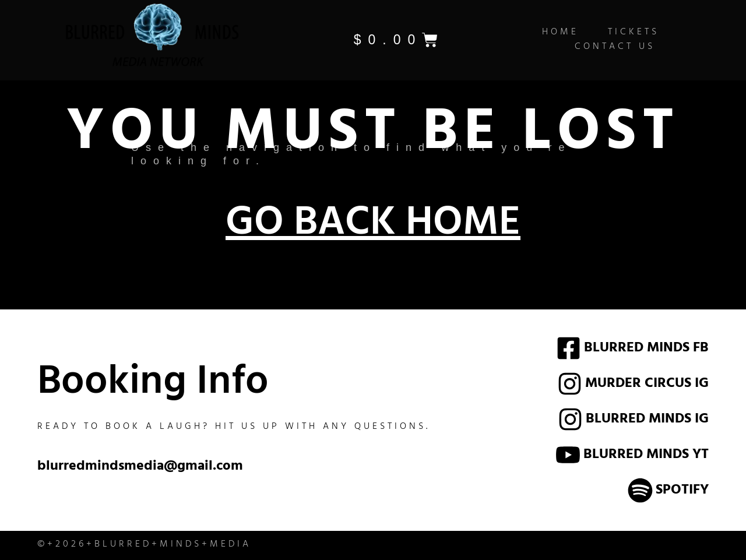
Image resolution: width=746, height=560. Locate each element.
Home (560, 33)
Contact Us (615, 47)
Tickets (634, 33)
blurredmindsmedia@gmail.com (140, 467)
